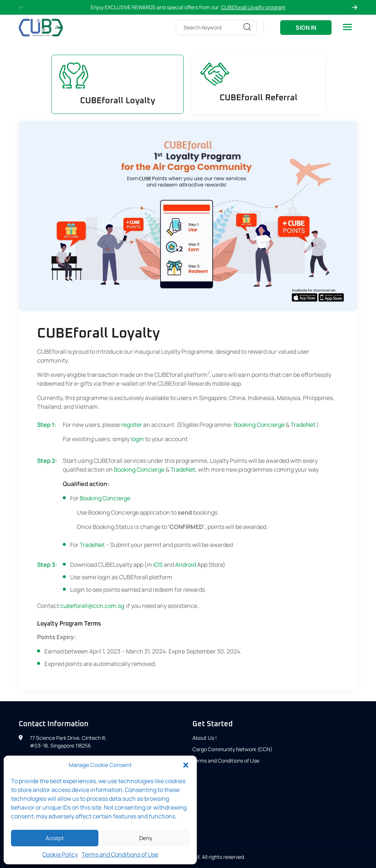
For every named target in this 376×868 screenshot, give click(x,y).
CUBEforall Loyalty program (253, 7)
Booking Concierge (259, 425)
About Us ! (205, 738)
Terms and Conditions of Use (120, 854)
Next (355, 7)
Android (186, 565)
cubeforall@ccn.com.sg (93, 606)
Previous (21, 7)
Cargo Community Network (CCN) (232, 749)
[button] (186, 765)
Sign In (306, 28)
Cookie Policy (60, 854)
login (137, 439)
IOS (158, 565)
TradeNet (303, 425)
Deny (146, 838)
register (132, 425)
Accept (55, 838)
